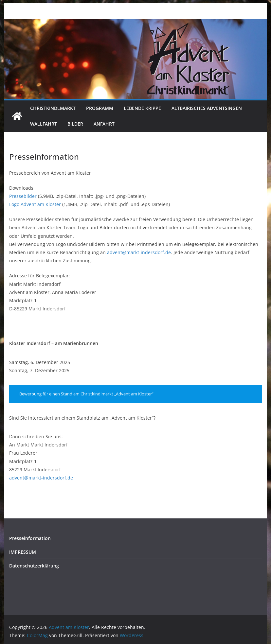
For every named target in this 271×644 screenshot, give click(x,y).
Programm (100, 108)
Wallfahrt (44, 124)
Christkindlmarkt (53, 108)
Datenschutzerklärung (34, 566)
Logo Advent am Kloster (35, 204)
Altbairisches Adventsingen (207, 108)
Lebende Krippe (142, 108)
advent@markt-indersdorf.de (139, 252)
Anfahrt (104, 124)
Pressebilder (23, 196)
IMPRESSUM (23, 552)
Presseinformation (30, 538)
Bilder (75, 124)
